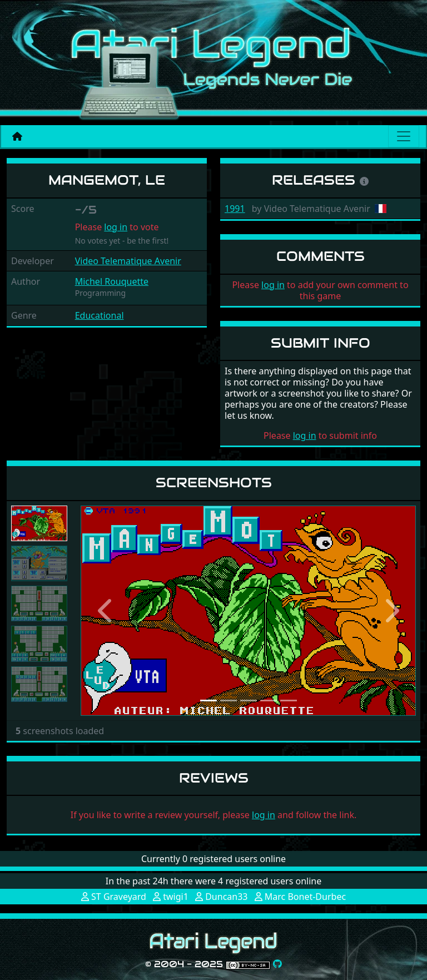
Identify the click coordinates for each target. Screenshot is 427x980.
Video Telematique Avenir (128, 261)
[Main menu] (404, 136)
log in (116, 227)
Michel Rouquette (112, 281)
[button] (106, 610)
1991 (235, 209)
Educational (100, 315)
